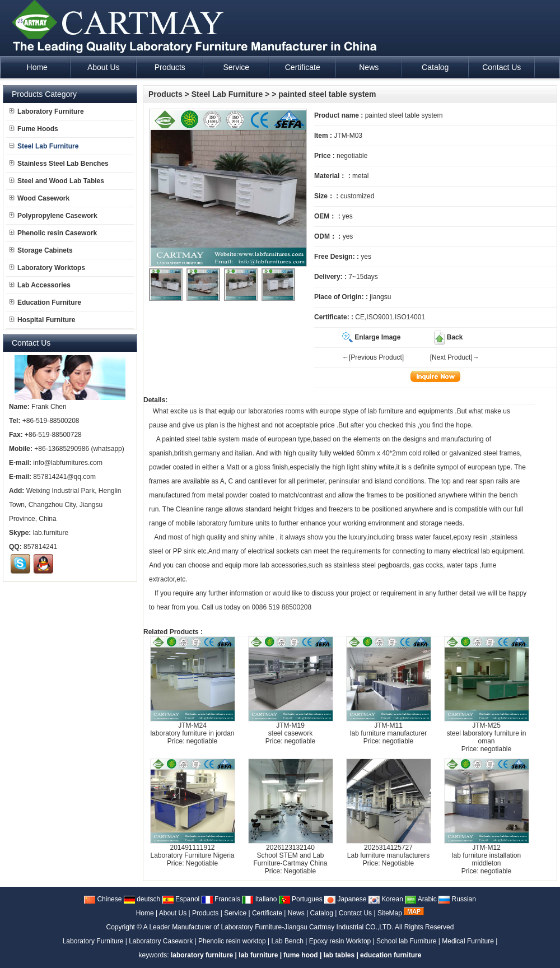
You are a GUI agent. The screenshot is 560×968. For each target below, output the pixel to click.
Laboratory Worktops (47, 268)
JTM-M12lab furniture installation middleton (486, 855)
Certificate (267, 913)
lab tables (339, 955)
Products (165, 94)
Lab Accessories (40, 285)
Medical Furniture (468, 941)
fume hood (300, 955)
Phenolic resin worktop (232, 941)
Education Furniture (45, 302)
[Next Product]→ (455, 357)
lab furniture (386, 411)
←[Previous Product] (373, 357)
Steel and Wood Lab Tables (57, 181)
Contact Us (355, 913)
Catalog (322, 913)
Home (145, 913)
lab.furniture (51, 533)
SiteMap (390, 913)
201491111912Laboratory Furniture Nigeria (192, 851)
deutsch (142, 899)
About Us (173, 913)
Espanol (181, 899)
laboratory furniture (225, 523)
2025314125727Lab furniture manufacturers (388, 851)
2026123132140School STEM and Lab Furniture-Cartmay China (290, 855)
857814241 (40, 547)
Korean (386, 899)
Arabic (421, 899)
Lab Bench (288, 941)
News (296, 913)
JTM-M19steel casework (290, 729)
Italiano (259, 899)
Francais (221, 899)
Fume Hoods (34, 129)
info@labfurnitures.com (68, 463)
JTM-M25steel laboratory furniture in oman (486, 733)
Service (235, 913)
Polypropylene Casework (53, 216)
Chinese (103, 899)
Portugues (301, 899)
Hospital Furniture (42, 320)
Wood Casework (39, 198)
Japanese (345, 899)
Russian (457, 899)
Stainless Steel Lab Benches (59, 164)
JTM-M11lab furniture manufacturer (388, 729)
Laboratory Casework (161, 941)
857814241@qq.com (64, 477)
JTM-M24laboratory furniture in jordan (192, 729)
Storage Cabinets (41, 250)
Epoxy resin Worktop (340, 941)
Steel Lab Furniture (227, 94)
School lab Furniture (406, 941)
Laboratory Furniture (46, 111)
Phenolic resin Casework (53, 233)
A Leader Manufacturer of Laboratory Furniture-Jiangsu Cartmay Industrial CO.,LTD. (269, 927)
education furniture (391, 955)
